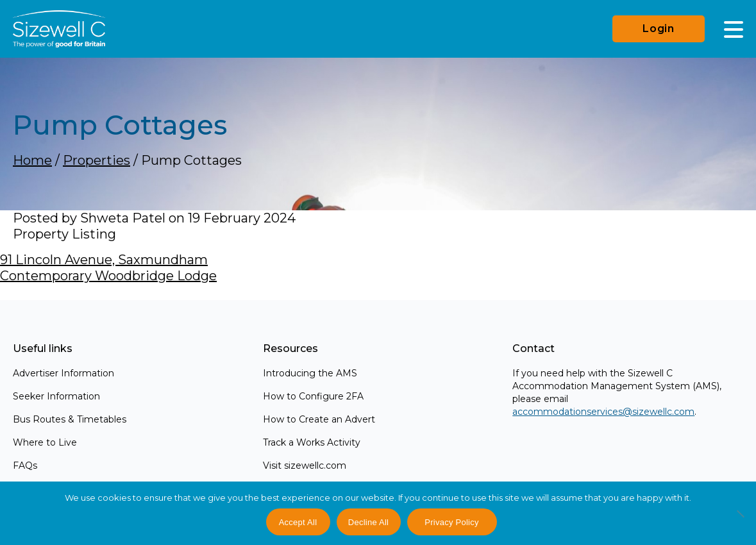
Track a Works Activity (312, 442)
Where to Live (45, 442)
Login (659, 29)
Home (32, 160)
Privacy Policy (451, 522)
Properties (97, 160)
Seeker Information (56, 396)
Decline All (368, 522)
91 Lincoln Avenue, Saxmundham (104, 260)
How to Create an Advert (319, 419)
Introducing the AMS (310, 373)
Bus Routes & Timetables (70, 419)
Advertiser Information (63, 373)
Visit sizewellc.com (305, 465)
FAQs (25, 465)
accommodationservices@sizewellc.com (603, 412)
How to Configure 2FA (313, 396)
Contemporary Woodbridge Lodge (108, 276)
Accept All (298, 522)
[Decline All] (740, 521)
